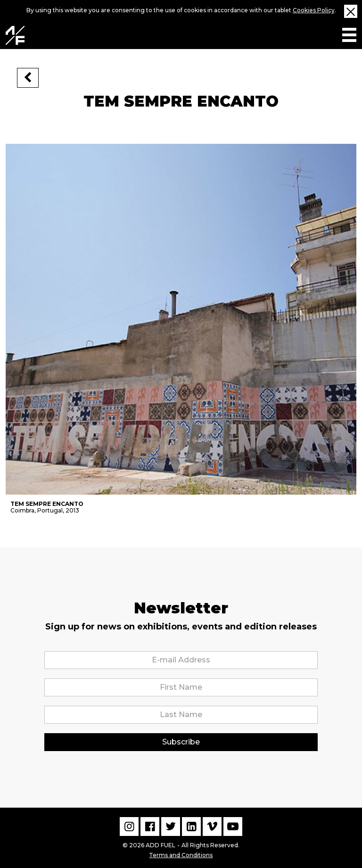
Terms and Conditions (181, 854)
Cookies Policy (314, 10)
